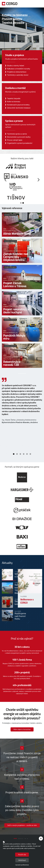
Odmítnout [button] (22, 860)
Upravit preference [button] (22, 865)
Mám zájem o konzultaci (22, 729)
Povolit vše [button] (22, 855)
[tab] (9, 575)
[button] (41, 4)
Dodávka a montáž (10, 215)
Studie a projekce (10, 267)
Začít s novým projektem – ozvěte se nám (22, 825)
